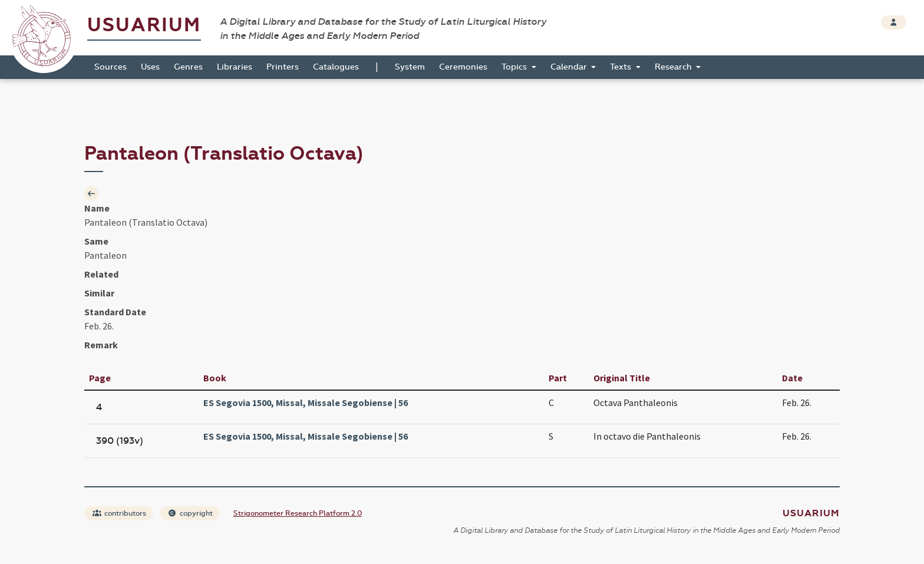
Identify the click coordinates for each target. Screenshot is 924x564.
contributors (119, 513)
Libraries (235, 67)
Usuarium (144, 25)
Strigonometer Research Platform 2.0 (298, 513)
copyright (190, 513)
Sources (110, 67)
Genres (188, 67)
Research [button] (674, 67)
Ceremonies (463, 67)
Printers (283, 67)
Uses (150, 67)
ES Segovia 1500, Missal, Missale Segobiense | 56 (306, 403)
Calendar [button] (570, 67)
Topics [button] (515, 67)
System (410, 67)
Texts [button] (622, 67)
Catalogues (336, 67)
